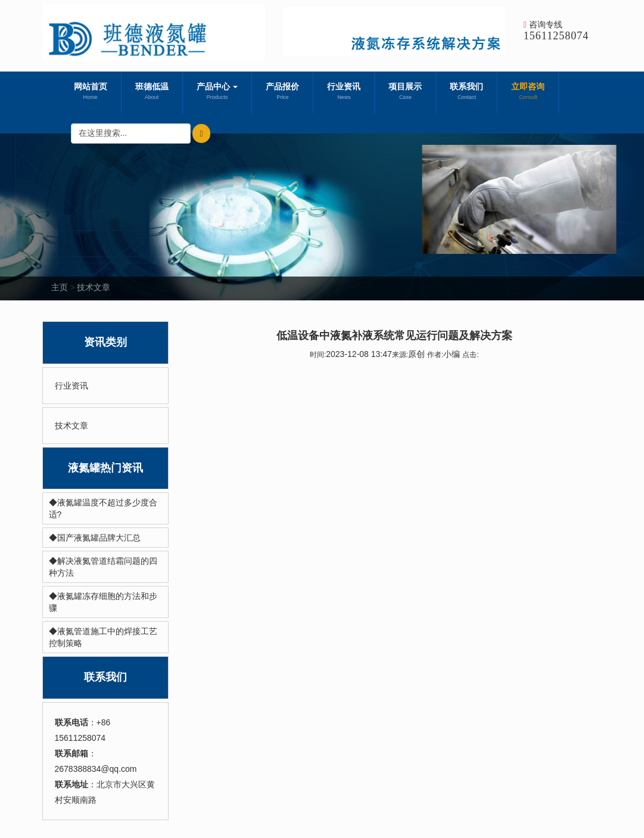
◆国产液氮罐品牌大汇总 (95, 538)
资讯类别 (105, 342)
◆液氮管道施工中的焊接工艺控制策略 (103, 637)
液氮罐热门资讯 (105, 468)
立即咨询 (528, 92)
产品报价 (282, 92)
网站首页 (91, 92)
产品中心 (217, 92)
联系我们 (466, 92)
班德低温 (152, 92)
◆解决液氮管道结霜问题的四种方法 (103, 567)
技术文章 (94, 287)
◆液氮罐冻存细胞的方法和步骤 (103, 602)
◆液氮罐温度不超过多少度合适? (103, 508)
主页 (60, 287)
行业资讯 (344, 92)
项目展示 (405, 92)
